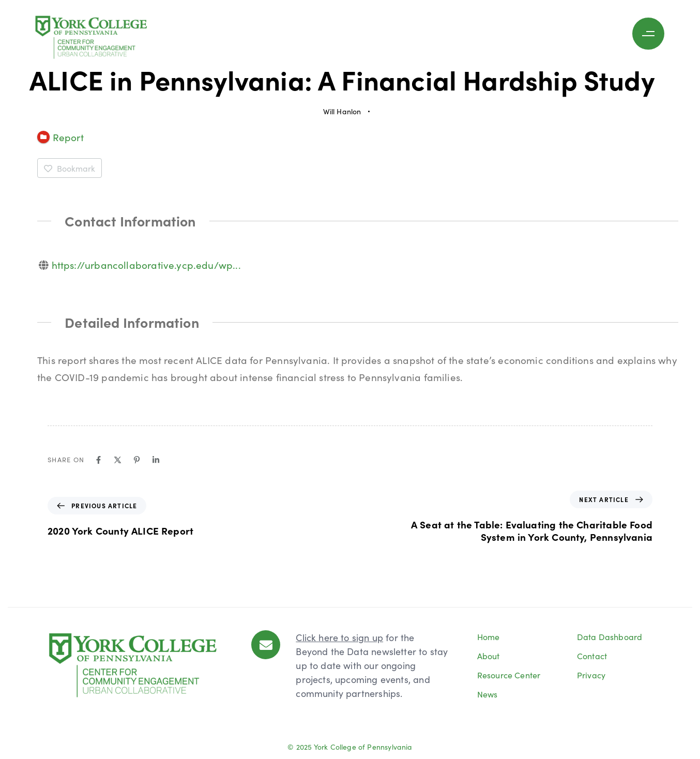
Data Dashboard (610, 636)
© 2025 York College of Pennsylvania (350, 747)
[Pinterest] (137, 460)
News (488, 694)
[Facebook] (98, 460)
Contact (592, 656)
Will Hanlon (342, 111)
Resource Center (509, 675)
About (489, 656)
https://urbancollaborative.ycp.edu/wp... (146, 264)
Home (489, 636)
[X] (118, 460)
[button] (651, 34)
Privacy (591, 675)
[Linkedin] (156, 460)
